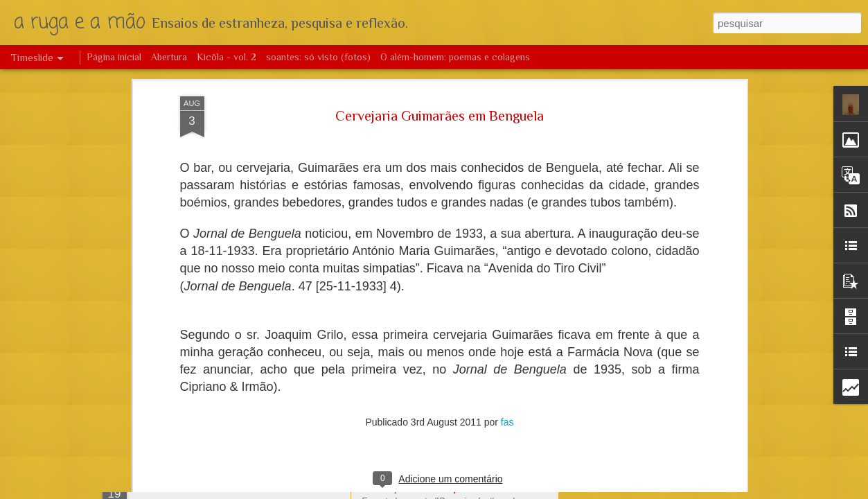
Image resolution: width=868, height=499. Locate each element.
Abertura (169, 57)
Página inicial (114, 57)
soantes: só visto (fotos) (318, 57)
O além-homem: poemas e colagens (455, 57)
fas (507, 145)
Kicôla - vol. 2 (227, 57)
